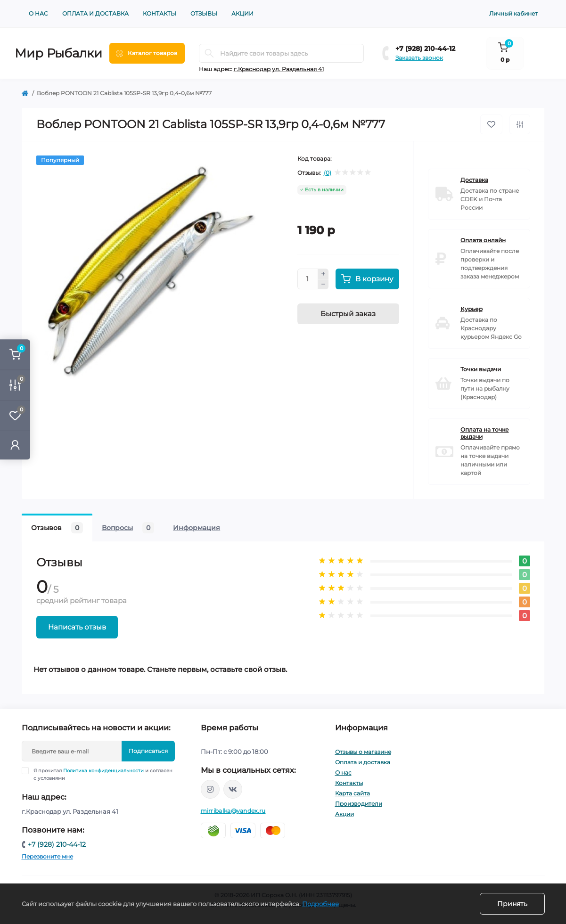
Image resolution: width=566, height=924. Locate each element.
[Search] (209, 53)
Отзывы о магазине (363, 752)
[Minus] (323, 285)
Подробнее (320, 904)
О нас (38, 13)
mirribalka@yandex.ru (233, 811)
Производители (359, 804)
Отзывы (204, 13)
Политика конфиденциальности (103, 771)
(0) (328, 173)
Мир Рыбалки (58, 53)
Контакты (160, 13)
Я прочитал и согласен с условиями (103, 774)
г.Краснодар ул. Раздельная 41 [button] (279, 69)
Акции (242, 13)
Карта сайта (353, 793)
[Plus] (323, 274)
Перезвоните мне (47, 856)
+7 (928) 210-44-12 (425, 49)
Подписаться (148, 751)
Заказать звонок (419, 58)
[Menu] (147, 53)
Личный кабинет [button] (513, 13)
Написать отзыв (77, 627)
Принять (512, 904)
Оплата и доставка (95, 13)
